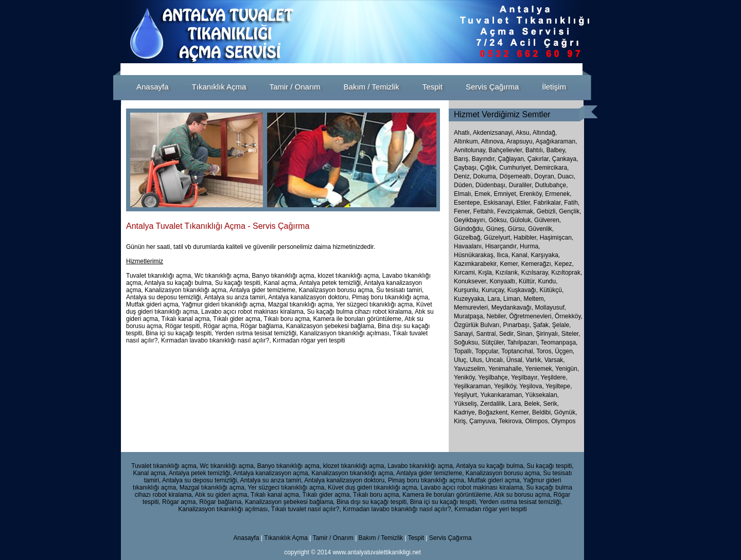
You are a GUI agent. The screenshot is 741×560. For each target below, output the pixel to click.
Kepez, (564, 264)
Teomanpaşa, (559, 342)
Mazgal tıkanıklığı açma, (213, 487)
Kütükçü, (552, 290)
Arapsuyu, (520, 141)
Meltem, (534, 299)
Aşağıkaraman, (557, 141)
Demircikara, (551, 168)
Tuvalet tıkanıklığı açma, (165, 466)
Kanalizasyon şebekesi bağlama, (290, 502)
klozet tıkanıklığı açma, (355, 466)
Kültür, (527, 281)
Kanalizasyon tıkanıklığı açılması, (224, 509)
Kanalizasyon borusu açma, (504, 473)
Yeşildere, (554, 377)
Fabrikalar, (548, 203)
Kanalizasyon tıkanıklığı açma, (353, 473)
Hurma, (530, 246)
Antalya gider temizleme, (430, 473)
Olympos (563, 421)
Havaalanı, (469, 246)
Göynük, (566, 412)
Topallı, (464, 351)
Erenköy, (531, 194)
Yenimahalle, (507, 369)
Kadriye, (466, 412)
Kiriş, (462, 421)
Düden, (464, 185)
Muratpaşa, (470, 316)
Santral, (488, 334)
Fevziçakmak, (516, 211)
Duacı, (566, 176)
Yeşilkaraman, (474, 386)
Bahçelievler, (506, 150)
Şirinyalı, (548, 334)
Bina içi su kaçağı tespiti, (444, 502)
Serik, (551, 404)
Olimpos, (539, 421)
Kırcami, (465, 273)
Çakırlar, (539, 159)
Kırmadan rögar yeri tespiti (491, 509)
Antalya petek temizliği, (200, 473)
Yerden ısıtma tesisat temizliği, (521, 502)
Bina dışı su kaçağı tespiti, (372, 502)
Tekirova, (512, 421)
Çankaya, (565, 159)
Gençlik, (570, 211)
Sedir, (508, 334)
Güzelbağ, (468, 238)
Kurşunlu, (467, 290)
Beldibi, (543, 412)
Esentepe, (468, 203)
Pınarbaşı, (518, 325)
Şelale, (562, 325)
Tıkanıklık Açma (286, 538)
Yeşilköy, (507, 386)
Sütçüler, (494, 342)
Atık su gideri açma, (222, 495)
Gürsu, (517, 229)
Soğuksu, (467, 342)
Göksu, (498, 220)
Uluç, (462, 360)
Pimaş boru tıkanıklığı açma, (427, 480)
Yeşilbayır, (526, 377)
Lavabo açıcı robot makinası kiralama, (472, 487)
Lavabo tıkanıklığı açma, (421, 466)
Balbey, (557, 150)
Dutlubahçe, (551, 185)
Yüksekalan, (542, 395)
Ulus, (478, 360)
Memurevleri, (473, 308)
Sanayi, (465, 334)
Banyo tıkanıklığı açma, (289, 466)
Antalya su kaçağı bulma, (490, 466)
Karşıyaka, (545, 255)
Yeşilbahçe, (495, 377)
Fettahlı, (484, 211)
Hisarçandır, (502, 246)
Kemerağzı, (537, 264)
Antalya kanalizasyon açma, (271, 473)
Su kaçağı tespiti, (550, 466)
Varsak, (555, 360)
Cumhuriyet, (516, 168)
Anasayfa (246, 538)
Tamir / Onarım (334, 538)
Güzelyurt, (498, 238)
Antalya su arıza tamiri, (271, 480)
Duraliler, (521, 185)
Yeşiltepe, (559, 386)
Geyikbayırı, (470, 220)
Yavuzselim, (471, 369)
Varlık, (535, 360)
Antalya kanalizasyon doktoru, (345, 480)
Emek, (483, 194)
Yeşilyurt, (467, 395)
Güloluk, (521, 220)
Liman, (513, 299)
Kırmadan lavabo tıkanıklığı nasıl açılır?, (398, 509)
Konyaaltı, (503, 281)
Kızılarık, (508, 273)
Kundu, (548, 281)
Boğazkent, (494, 412)
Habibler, (526, 238)
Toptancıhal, (519, 351)
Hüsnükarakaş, (474, 255)
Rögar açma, (180, 502)
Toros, (545, 351)
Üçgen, (564, 351)
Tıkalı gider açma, (327, 495)
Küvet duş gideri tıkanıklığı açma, (373, 487)
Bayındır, (484, 159)
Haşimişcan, (557, 238)
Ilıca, (503, 255)
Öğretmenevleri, (532, 316)
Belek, (534, 404)
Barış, (462, 159)
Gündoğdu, (469, 229)
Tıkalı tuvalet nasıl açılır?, (306, 509)
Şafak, (542, 325)
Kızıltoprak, (567, 273)
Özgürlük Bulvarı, (478, 325)
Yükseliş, (467, 404)
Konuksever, (471, 281)
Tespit (416, 538)
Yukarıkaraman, (502, 395)
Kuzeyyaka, (470, 299)
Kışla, (486, 273)
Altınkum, (467, 141)
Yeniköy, (466, 377)
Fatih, (572, 203)
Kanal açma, (150, 473)
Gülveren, (548, 220)
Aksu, (523, 133)
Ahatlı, (463, 133)
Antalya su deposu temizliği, (200, 480)
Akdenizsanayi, (494, 133)
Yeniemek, (540, 369)
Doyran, (545, 176)
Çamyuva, (484, 421)
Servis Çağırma (451, 538)
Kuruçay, (493, 290)
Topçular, (488, 351)
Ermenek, (558, 194)
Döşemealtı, (516, 176)
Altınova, (493, 141)
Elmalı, (463, 194)
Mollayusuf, (550, 308)
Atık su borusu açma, (523, 495)
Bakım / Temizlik (381, 538)
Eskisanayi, (499, 203)
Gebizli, (547, 211)
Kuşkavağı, (523, 290)
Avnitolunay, (470, 150)
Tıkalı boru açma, (377, 495)
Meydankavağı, (513, 308)
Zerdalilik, (494, 404)
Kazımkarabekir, (476, 264)
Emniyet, (506, 194)
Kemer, (509, 264)
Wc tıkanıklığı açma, (227, 466)
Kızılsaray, (535, 273)
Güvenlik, (541, 229)
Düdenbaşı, (491, 185)
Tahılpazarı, (524, 342)
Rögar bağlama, (221, 502)
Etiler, (524, 203)
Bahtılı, (535, 150)
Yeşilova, (532, 386)
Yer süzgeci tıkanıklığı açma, (287, 487)
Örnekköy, (569, 316)
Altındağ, (545, 133)
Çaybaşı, (466, 168)
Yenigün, (567, 369)
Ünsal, (516, 360)
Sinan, (526, 334)
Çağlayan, (511, 159)
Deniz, (463, 176)
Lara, (494, 299)
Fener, (463, 211)
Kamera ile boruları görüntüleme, (447, 495)
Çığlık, (489, 168)
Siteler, (571, 334)
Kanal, (520, 255)
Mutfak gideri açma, (495, 480)
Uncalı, (496, 360)
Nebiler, (498, 316)
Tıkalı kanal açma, (276, 495)
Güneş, (496, 229)
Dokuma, (485, 176)
